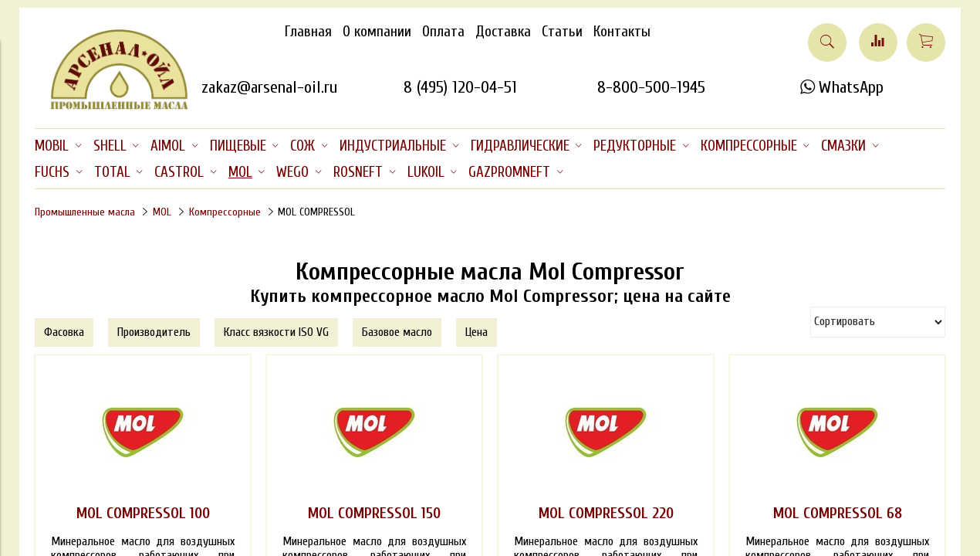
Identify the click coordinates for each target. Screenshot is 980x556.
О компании (377, 32)
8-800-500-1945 (651, 87)
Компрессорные (225, 212)
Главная (308, 32)
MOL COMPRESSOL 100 (143, 514)
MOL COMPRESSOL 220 (606, 514)
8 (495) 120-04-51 (460, 87)
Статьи (562, 32)
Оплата (443, 32)
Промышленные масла (85, 212)
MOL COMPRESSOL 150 (374, 514)
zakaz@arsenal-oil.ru (269, 87)
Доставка (503, 32)
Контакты (622, 32)
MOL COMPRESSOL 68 (838, 514)
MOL (162, 212)
